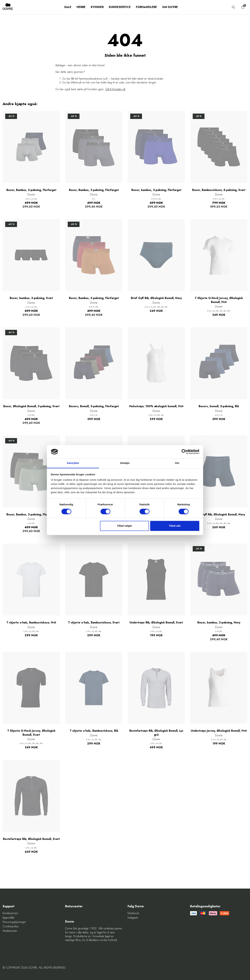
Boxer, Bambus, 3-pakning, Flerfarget (31, 190)
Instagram (133, 918)
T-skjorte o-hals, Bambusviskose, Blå (94, 731)
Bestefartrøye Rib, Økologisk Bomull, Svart (31, 839)
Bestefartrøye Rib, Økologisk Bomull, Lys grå (156, 733)
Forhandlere (146, 7)
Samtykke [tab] (73, 463)
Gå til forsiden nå (115, 89)
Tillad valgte (124, 526)
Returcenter (74, 906)
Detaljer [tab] (125, 463)
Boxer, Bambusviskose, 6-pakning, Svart (219, 190)
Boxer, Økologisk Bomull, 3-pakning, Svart (31, 406)
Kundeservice (120, 7)
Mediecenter (10, 931)
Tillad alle (175, 526)
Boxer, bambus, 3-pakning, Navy (219, 623)
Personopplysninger (14, 922)
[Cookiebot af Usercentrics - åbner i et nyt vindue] (184, 452)
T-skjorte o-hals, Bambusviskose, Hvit (31, 623)
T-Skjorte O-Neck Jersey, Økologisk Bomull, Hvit (219, 300)
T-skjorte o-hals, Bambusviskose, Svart (94, 623)
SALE (68, 7)
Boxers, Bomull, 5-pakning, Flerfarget (94, 406)
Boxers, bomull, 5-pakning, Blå (219, 406)
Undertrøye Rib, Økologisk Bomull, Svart (156, 623)
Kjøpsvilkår (9, 918)
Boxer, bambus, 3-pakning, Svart (31, 298)
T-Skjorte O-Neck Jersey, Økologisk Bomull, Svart (31, 733)
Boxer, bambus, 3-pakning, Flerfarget (156, 190)
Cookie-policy (11, 926)
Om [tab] (177, 463)
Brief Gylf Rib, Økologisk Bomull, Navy (156, 298)
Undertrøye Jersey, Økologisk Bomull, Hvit (219, 731)
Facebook (133, 913)
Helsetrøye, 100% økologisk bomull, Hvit (156, 406)
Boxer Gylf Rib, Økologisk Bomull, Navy (219, 515)
